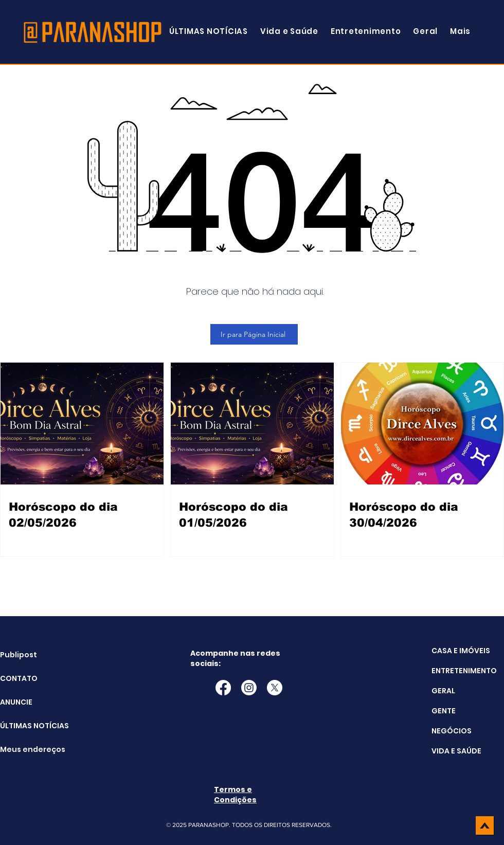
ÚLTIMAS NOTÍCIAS (26, 726)
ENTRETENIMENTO (464, 671)
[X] (275, 688)
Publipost (19, 655)
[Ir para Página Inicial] (254, 334)
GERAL (443, 691)
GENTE (444, 711)
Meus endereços (26, 749)
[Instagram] (249, 688)
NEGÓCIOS (452, 731)
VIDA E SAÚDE (456, 751)
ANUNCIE (16, 702)
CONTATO (19, 678)
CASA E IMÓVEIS (461, 651)
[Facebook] (223, 688)
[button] (460, 31)
